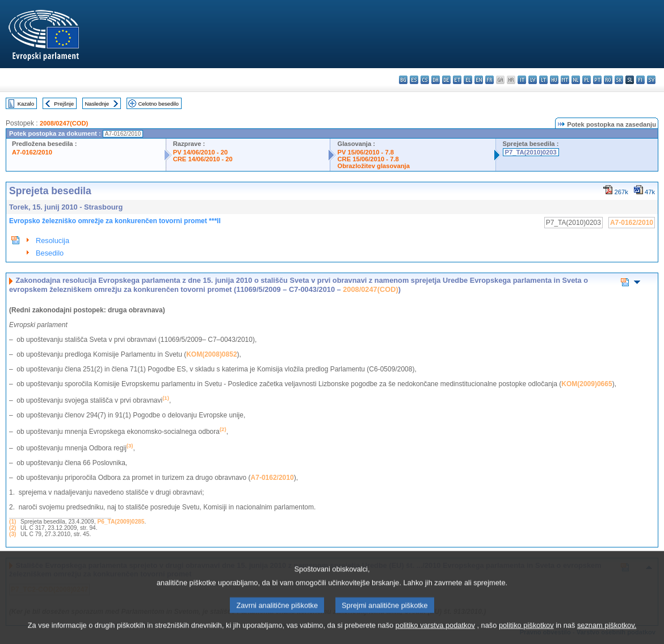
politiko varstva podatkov (435, 635)
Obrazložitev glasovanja (373, 166)
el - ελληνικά (468, 80)
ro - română (608, 80)
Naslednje (97, 104)
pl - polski (587, 80)
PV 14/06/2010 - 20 (200, 152)
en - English (479, 80)
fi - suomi (640, 80)
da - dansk (436, 80)
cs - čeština (425, 80)
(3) (12, 534)
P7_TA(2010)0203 (531, 152)
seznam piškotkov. (607, 635)
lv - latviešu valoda (533, 80)
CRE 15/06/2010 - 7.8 (368, 159)
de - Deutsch (446, 80)
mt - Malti (565, 80)
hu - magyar (554, 80)
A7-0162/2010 (32, 152)
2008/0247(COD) (64, 123)
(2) (12, 528)
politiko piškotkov (526, 635)
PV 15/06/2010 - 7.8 (365, 152)
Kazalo (26, 104)
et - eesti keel (457, 80)
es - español (414, 80)
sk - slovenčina (619, 80)
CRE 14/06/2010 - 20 (203, 159)
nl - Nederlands (576, 80)
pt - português (597, 80)
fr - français (489, 80)
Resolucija (52, 241)
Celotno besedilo (158, 104)
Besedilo (50, 253)
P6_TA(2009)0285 (121, 522)
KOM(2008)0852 (211, 354)
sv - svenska (651, 80)
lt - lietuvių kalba (543, 80)
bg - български (403, 80)
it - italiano (522, 80)
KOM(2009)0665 (587, 384)
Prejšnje (64, 104)
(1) (12, 522)
